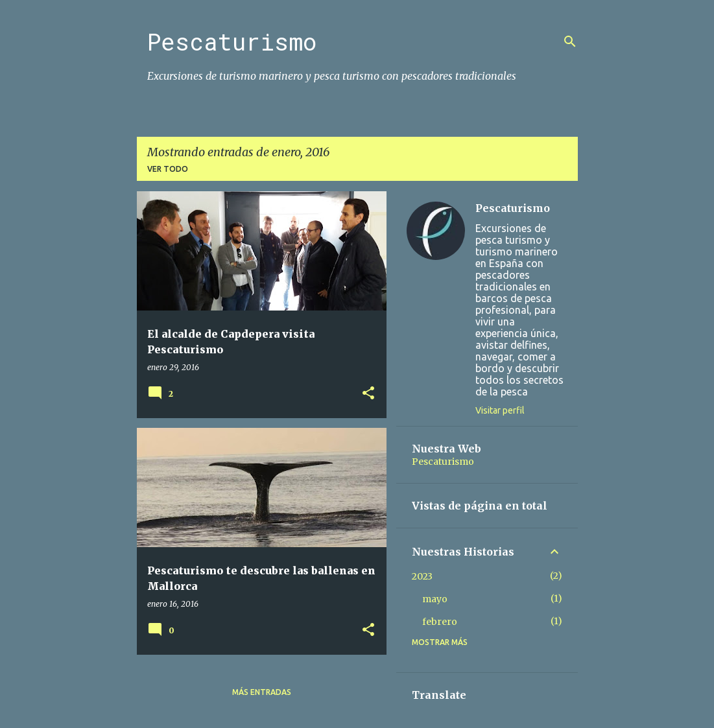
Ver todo (168, 169)
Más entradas (262, 692)
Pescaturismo (232, 41)
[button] (368, 394)
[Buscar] (570, 41)
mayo (435, 599)
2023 (422, 576)
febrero (440, 622)
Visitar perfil (500, 410)
